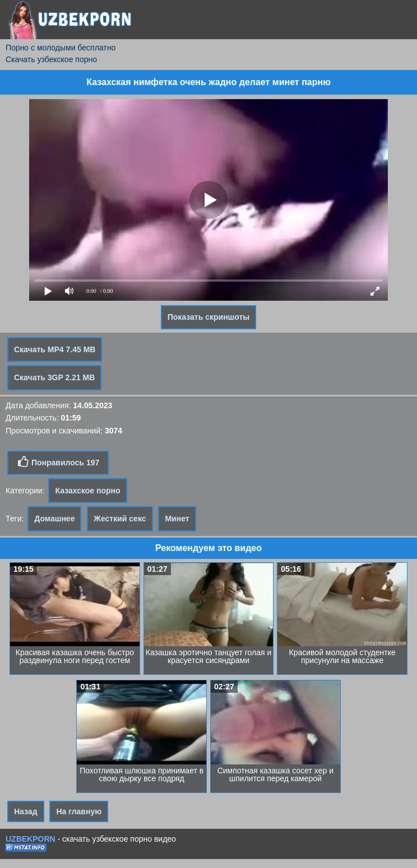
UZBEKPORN (31, 839)
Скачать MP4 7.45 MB (55, 349)
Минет (177, 519)
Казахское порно (87, 491)
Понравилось (58, 462)
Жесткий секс (120, 519)
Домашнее (54, 519)
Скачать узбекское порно (51, 59)
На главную (79, 811)
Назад (26, 811)
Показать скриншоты (209, 317)
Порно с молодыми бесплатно (61, 48)
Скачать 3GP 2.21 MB (54, 377)
